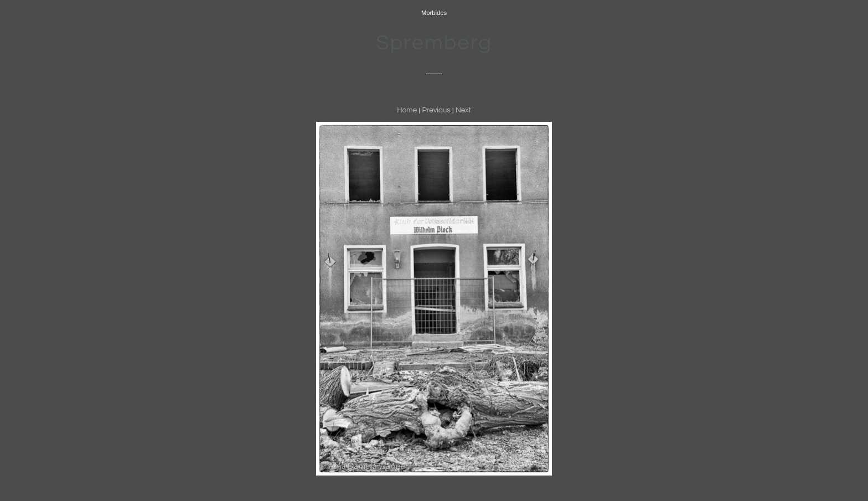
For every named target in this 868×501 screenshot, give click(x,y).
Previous (436, 110)
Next (463, 110)
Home (407, 110)
